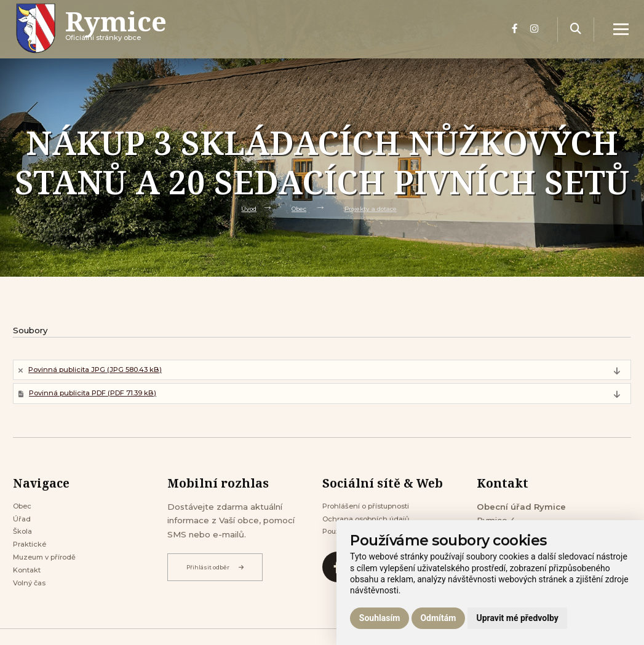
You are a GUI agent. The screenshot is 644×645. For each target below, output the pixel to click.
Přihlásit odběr (219, 573)
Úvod (241, 208)
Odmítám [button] (438, 618)
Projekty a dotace (375, 208)
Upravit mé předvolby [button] (517, 618)
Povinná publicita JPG (106, 371)
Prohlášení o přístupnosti (374, 513)
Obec (295, 208)
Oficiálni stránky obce (131, 40)
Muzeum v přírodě (50, 574)
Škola (24, 544)
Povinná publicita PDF (105, 398)
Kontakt (30, 588)
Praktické (33, 558)
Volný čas (32, 604)
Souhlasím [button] (380, 618)
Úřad (23, 528)
